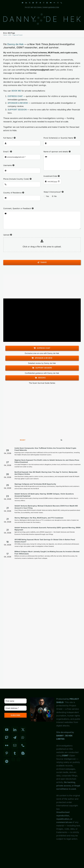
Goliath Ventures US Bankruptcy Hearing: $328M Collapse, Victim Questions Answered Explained (44, 495)
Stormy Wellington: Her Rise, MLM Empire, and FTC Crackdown (39, 518)
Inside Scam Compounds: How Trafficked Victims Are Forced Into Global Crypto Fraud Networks (45, 449)
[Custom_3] (13, 760)
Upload (6, 235)
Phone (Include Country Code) (16, 179)
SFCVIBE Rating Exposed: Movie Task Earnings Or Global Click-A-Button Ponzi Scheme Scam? (45, 541)
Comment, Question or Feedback (17, 208)
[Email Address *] (15, 708)
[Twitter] (23, 730)
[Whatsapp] (23, 738)
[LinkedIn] (15, 730)
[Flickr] (7, 745)
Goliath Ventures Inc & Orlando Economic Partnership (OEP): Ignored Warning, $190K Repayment (48, 529)
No (55, 196)
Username (8, 165)
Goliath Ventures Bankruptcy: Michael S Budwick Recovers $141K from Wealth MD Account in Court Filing (46, 507)
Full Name (8, 138)
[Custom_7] (18, 760)
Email (6, 152)
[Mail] (15, 745)
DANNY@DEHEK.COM (51, 7)
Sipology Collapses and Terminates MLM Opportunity (35, 484)
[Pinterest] (7, 753)
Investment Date (50, 176)
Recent (23, 440)
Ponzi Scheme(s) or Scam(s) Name (58, 138)
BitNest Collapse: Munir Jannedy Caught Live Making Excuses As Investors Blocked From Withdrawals (47, 553)
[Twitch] (7, 738)
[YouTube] (7, 730)
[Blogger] (23, 753)
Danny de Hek (15, 44)
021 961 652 (32, 7)
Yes (47, 196)
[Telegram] (15, 738)
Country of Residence (12, 193)
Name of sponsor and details (56, 152)
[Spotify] (7, 761)
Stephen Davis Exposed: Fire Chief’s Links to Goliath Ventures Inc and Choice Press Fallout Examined (47, 461)
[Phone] (23, 745)
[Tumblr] (15, 753)
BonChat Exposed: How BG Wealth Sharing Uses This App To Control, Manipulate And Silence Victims (46, 473)
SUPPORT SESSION (17, 110)
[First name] (15, 701)
